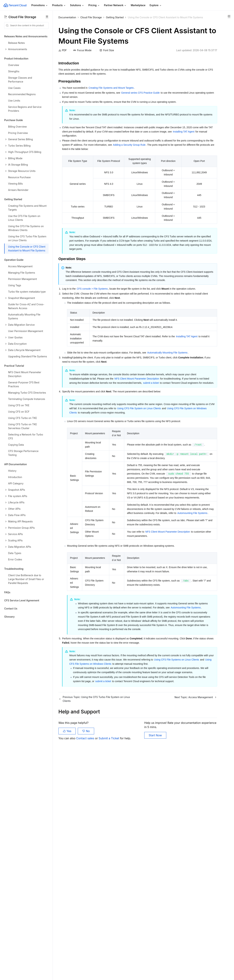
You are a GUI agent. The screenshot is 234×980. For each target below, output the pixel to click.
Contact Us (11, 608)
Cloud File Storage (91, 17)
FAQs (7, 592)
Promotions (40, 5)
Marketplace (138, 5)
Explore (156, 5)
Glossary (9, 617)
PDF (63, 65)
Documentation (67, 17)
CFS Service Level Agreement (22, 600)
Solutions (77, 5)
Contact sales (86, 962)
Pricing (94, 5)
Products (59, 5)
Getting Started (115, 17)
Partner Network (115, 5)
